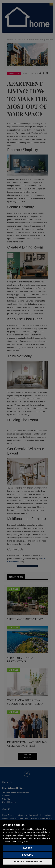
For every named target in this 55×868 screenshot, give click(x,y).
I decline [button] (27, 855)
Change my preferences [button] (28, 862)
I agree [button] (28, 848)
